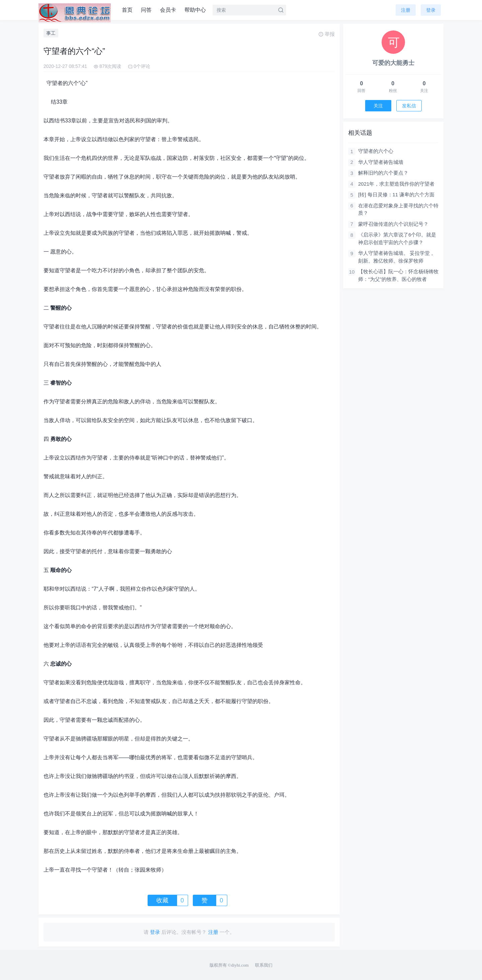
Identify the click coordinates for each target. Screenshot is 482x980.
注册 (406, 10)
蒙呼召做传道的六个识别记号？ (393, 224)
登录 (431, 10)
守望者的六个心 (376, 151)
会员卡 (168, 10)
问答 (146, 10)
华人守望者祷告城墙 (381, 162)
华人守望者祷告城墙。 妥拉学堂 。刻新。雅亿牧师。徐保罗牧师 (397, 257)
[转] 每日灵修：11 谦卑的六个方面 (396, 194)
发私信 (409, 106)
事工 (51, 33)
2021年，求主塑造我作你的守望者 (396, 184)
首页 (127, 10)
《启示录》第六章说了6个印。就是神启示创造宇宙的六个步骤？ (397, 238)
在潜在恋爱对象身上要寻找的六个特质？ (398, 209)
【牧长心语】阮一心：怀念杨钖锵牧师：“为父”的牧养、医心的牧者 (398, 275)
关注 (378, 106)
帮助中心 (195, 10)
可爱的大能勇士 (393, 63)
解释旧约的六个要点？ (383, 173)
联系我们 (264, 965)
